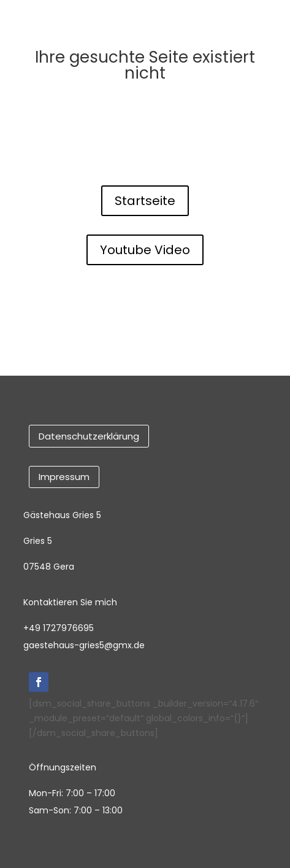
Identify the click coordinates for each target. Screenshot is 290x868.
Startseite (145, 201)
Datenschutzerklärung (89, 436)
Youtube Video (145, 250)
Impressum (64, 477)
